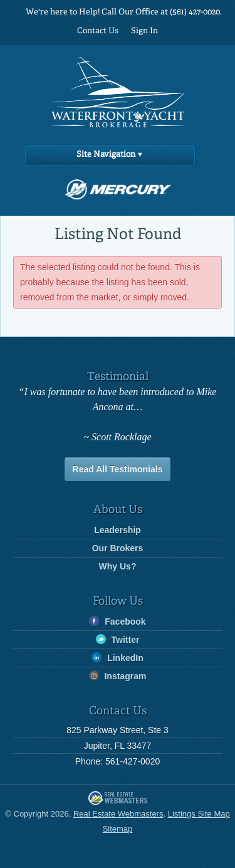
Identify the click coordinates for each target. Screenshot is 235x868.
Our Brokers (118, 548)
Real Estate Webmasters (118, 799)
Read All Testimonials (118, 469)
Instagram (118, 676)
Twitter (118, 639)
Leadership (118, 530)
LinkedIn (117, 658)
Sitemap (118, 829)
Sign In (144, 31)
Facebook (117, 621)
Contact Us (98, 31)
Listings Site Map (199, 814)
